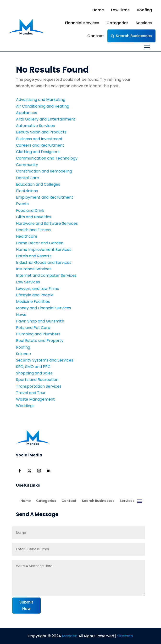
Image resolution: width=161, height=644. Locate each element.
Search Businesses (134, 36)
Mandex (69, 636)
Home (98, 10)
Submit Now (26, 605)
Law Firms (120, 10)
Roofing (144, 10)
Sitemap (125, 636)
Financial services (82, 23)
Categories (117, 23)
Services (144, 23)
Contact (96, 36)
